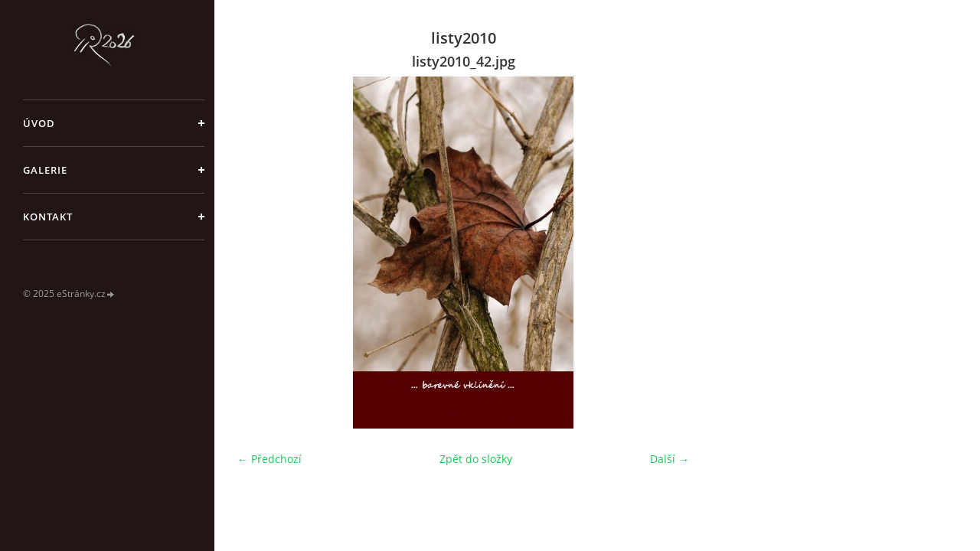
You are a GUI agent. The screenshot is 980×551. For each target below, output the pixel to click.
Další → (670, 459)
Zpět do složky (476, 459)
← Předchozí (269, 459)
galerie (45, 170)
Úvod (39, 123)
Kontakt (48, 217)
